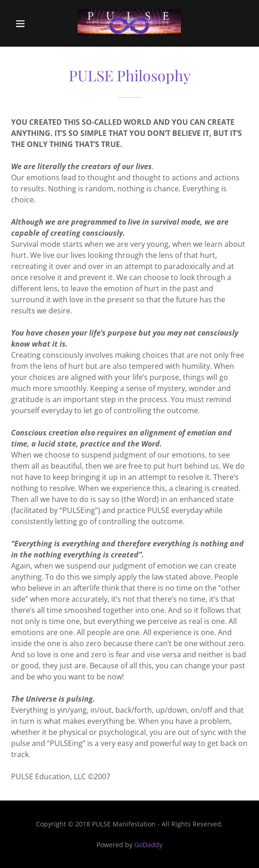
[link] (129, 23)
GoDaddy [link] (148, 845)
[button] (27, 24)
